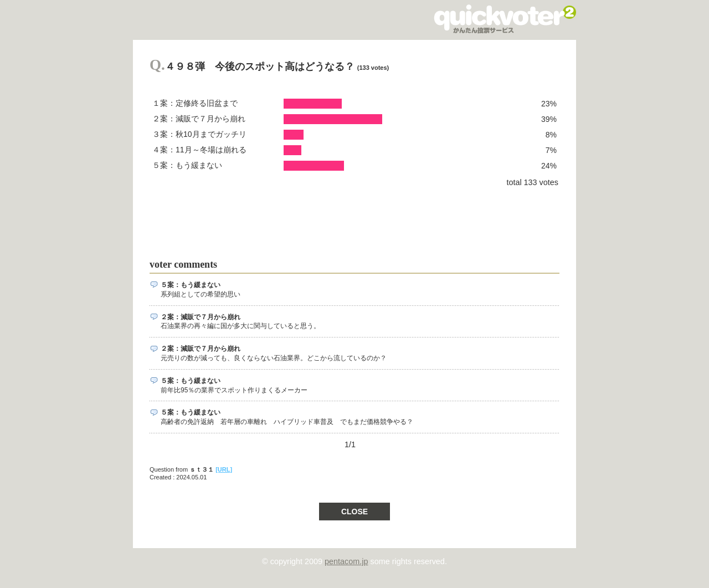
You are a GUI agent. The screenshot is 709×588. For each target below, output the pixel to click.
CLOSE (354, 512)
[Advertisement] (351, 218)
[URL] (224, 469)
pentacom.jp (346, 561)
